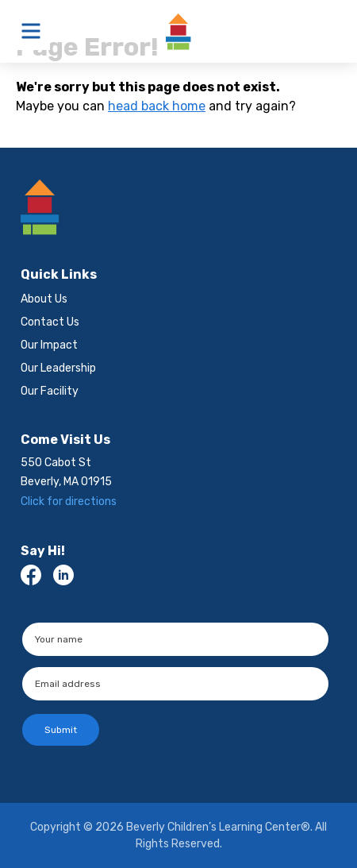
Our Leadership (58, 368)
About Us (44, 299)
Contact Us (50, 322)
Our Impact (49, 345)
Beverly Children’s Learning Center (178, 31)
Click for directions (69, 502)
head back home (157, 106)
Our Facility (50, 391)
